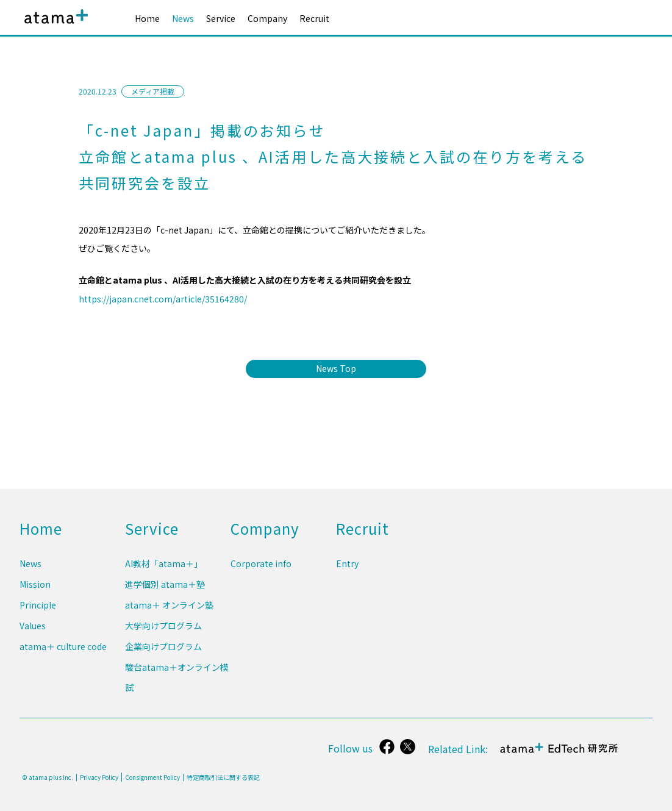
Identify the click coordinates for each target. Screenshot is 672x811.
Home (147, 18)
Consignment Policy (152, 777)
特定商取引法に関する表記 (223, 777)
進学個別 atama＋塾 (165, 595)
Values (33, 632)
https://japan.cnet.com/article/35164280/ (163, 299)
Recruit (314, 18)
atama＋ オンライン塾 (169, 613)
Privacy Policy (99, 777)
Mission (35, 595)
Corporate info (261, 576)
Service (221, 18)
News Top (336, 368)
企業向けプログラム (163, 651)
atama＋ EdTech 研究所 (560, 755)
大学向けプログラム (163, 632)
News (183, 18)
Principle (38, 613)
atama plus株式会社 (54, 26)
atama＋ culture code (63, 651)
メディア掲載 (153, 91)
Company (267, 18)
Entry (347, 576)
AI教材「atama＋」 (164, 576)
